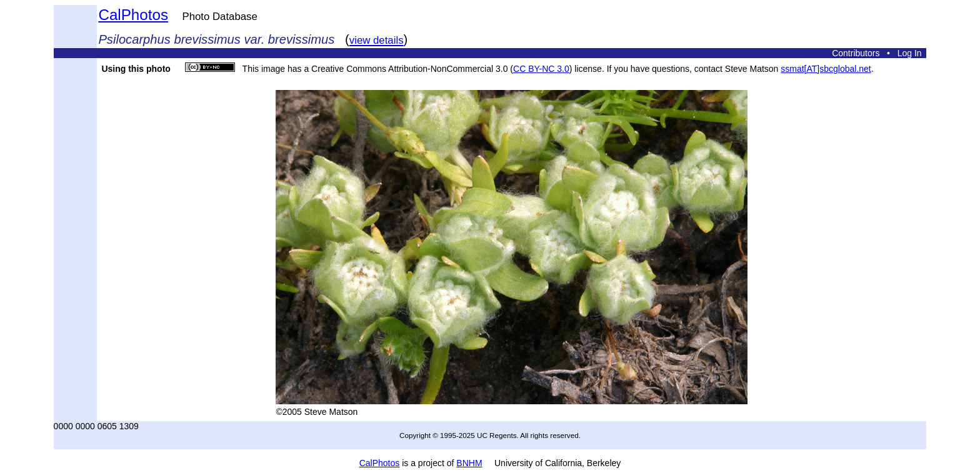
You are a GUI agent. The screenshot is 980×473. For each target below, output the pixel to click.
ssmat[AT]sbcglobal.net (826, 69)
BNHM (469, 463)
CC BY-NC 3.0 (541, 69)
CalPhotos (133, 15)
